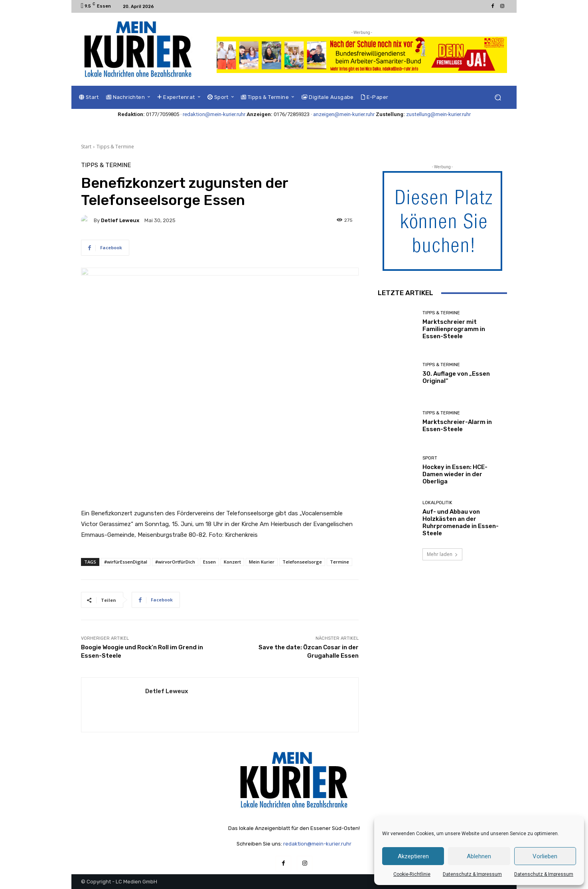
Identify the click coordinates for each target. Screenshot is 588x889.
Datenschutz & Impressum (472, 874)
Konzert (232, 562)
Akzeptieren (413, 856)
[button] (498, 98)
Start (86, 147)
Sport (430, 458)
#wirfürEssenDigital (126, 562)
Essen (209, 562)
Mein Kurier (262, 562)
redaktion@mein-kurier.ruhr (214, 114)
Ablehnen (479, 856)
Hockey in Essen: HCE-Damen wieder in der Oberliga (455, 474)
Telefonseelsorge (302, 562)
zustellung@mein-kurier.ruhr (438, 114)
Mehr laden (442, 554)
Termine (339, 562)
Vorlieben (545, 856)
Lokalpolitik (437, 503)
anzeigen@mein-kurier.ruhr (344, 114)
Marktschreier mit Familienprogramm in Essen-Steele (454, 329)
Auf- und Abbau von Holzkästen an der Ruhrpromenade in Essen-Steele (461, 522)
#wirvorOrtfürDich (175, 562)
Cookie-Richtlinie (412, 874)
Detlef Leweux (120, 220)
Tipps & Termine (115, 147)
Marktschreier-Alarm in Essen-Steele (457, 426)
